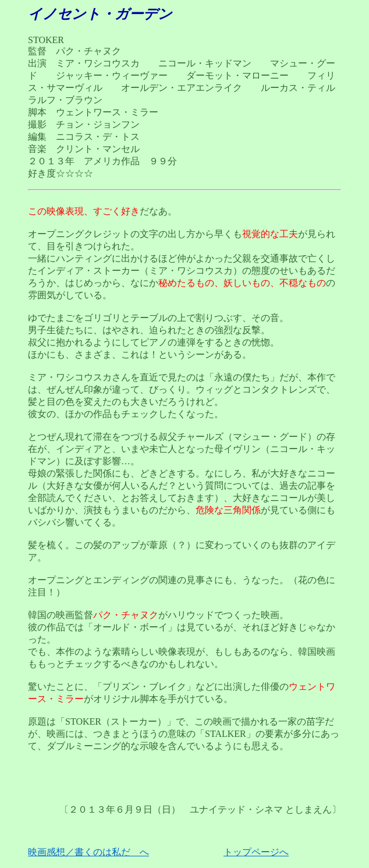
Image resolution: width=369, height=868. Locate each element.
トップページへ (256, 852)
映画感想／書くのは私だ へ (88, 852)
